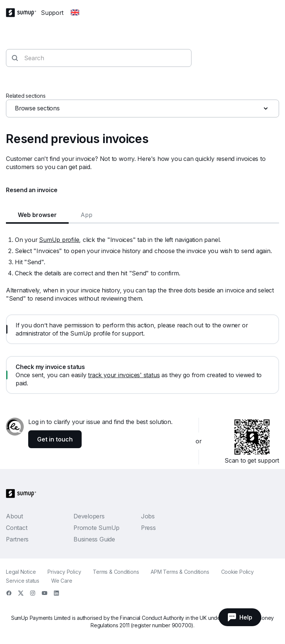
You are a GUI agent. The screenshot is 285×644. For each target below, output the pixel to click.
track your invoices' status (124, 375)
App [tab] (86, 215)
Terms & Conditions (116, 572)
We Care (62, 581)
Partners (17, 539)
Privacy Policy (64, 572)
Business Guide (94, 539)
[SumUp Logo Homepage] (23, 13)
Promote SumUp (96, 528)
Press (148, 528)
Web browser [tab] (37, 215)
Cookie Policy (237, 572)
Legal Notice (21, 572)
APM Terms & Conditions (180, 572)
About (14, 516)
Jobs (148, 516)
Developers (89, 516)
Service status (23, 581)
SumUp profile (59, 240)
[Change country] (75, 13)
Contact (17, 528)
